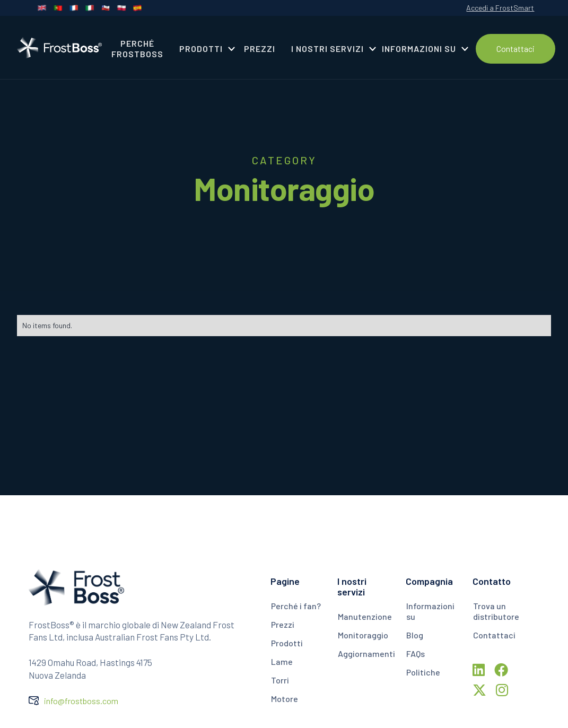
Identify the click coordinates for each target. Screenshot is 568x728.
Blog (415, 635)
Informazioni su (430, 611)
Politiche (423, 672)
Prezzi (283, 624)
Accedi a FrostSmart (500, 8)
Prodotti (287, 643)
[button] (204, 49)
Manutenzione (365, 616)
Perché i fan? (296, 606)
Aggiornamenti (366, 654)
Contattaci (515, 49)
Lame (282, 661)
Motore (285, 699)
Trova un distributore (496, 611)
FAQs (416, 654)
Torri (280, 680)
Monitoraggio (363, 635)
